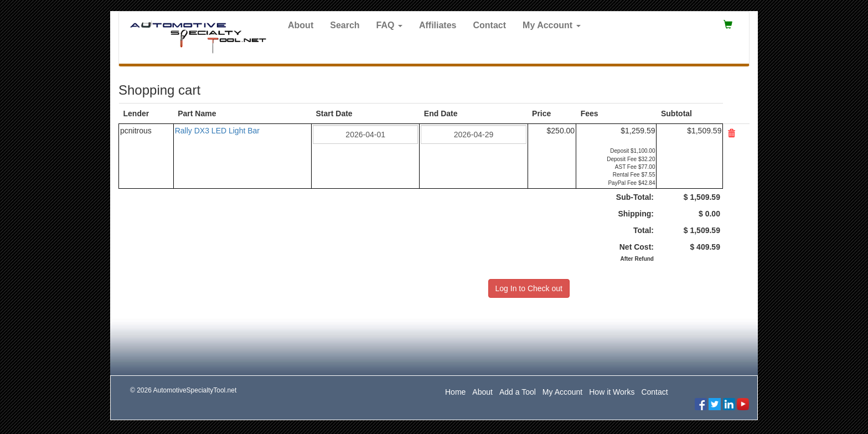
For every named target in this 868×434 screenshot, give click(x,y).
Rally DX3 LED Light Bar (217, 131)
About (301, 25)
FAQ (389, 25)
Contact (490, 25)
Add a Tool (518, 392)
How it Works (612, 392)
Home (455, 392)
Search (345, 25)
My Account (552, 25)
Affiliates (438, 25)
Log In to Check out (529, 288)
